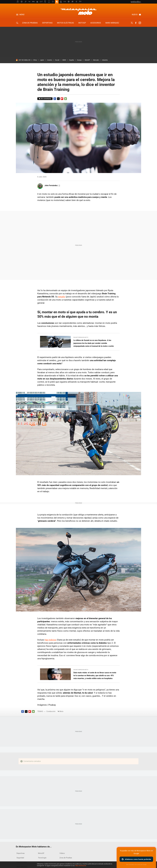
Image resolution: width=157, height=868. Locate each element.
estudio (62, 297)
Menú (22, 15)
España (72, 60)
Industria (105, 60)
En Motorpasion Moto (81, 337)
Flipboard (62, 99)
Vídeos (62, 853)
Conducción (51, 711)
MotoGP (82, 23)
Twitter (132, 23)
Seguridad (20, 858)
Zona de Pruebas (30, 23)
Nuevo (135, 15)
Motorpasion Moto (78, 11)
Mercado (96, 60)
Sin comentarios (46, 99)
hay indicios (51, 640)
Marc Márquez (112, 23)
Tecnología (42, 858)
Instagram (140, 23)
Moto (61, 711)
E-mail (66, 99)
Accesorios (96, 23)
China (35, 60)
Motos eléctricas (65, 23)
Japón (42, 60)
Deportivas (47, 23)
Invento (50, 60)
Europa (79, 60)
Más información (81, 866)
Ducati (57, 60)
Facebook (136, 23)
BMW (64, 60)
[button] (52, 186)
